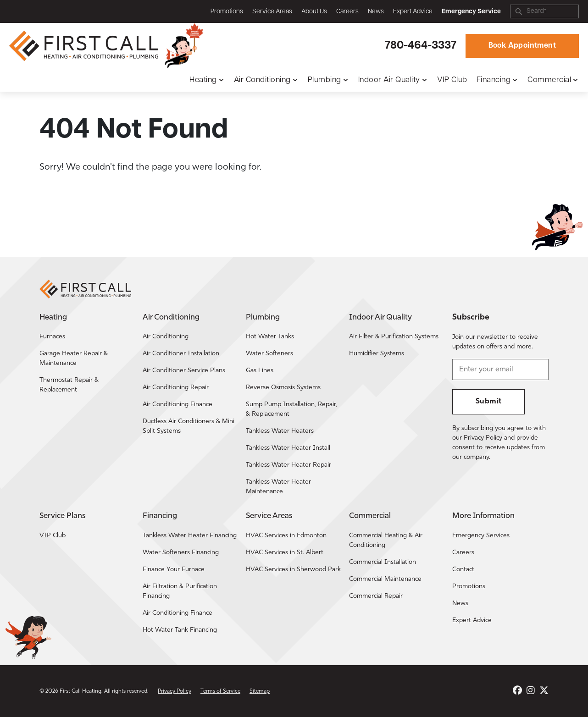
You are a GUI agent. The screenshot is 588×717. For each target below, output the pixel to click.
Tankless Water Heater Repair (288, 465)
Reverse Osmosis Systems (283, 388)
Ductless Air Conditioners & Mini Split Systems (189, 426)
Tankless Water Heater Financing (190, 536)
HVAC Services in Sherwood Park (293, 570)
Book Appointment (522, 46)
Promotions (227, 12)
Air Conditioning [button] (262, 80)
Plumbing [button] (325, 80)
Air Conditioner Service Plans (184, 371)
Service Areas (272, 12)
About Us (314, 12)
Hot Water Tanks (270, 337)
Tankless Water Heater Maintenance (278, 487)
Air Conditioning (166, 337)
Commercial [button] (549, 80)
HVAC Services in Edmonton (286, 536)
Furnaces (52, 337)
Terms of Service (220, 691)
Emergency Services (481, 536)
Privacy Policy (175, 691)
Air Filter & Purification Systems (394, 337)
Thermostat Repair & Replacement (69, 385)
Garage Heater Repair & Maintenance (74, 358)
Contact (463, 570)
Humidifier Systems (377, 354)
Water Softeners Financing (181, 553)
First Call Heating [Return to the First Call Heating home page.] (80, 691)
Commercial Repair (376, 596)
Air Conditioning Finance (178, 405)
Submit (488, 402)
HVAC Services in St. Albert (285, 553)
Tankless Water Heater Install (288, 448)
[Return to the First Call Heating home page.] (85, 46)
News (376, 12)
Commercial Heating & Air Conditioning (386, 541)
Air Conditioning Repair (176, 388)
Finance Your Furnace (174, 570)
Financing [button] (494, 80)
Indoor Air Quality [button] (389, 80)
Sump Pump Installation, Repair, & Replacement (291, 409)
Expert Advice (413, 12)
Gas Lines (260, 371)
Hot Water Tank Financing (180, 630)
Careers (347, 12)
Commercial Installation (383, 562)
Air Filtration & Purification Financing (180, 591)
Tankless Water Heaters (280, 431)
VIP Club (452, 80)
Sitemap (260, 691)
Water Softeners (269, 354)
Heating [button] (203, 80)
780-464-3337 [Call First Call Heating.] (421, 46)
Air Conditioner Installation (181, 354)
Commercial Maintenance (385, 579)
